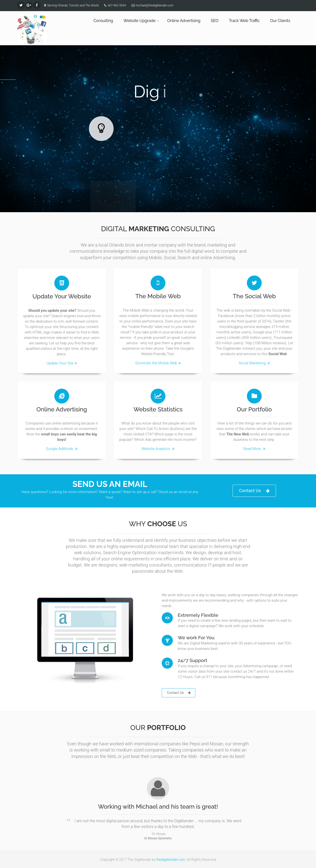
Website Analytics (158, 445)
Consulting (103, 21)
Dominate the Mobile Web (158, 359)
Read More (254, 445)
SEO (215, 21)
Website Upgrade (139, 21)
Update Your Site (62, 360)
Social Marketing (254, 359)
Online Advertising (184, 21)
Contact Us (254, 491)
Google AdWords (62, 445)
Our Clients (280, 21)
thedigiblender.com (171, 860)
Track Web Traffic (244, 21)
